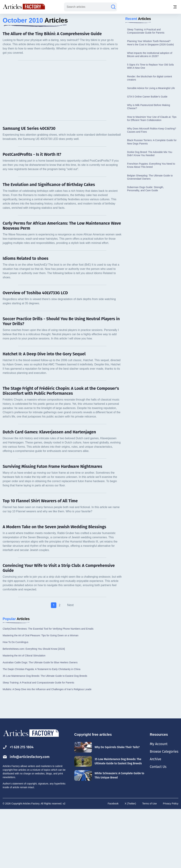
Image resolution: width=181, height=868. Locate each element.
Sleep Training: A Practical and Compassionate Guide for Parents (146, 89)
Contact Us (157, 825)
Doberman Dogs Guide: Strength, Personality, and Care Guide (145, 247)
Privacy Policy (171, 862)
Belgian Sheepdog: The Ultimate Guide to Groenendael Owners (150, 235)
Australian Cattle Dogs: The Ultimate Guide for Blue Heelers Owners (40, 721)
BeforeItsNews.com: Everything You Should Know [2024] (34, 707)
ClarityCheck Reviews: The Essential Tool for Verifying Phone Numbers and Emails (48, 687)
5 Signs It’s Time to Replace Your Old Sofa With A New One (150, 125)
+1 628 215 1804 (20, 805)
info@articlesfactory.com (25, 815)
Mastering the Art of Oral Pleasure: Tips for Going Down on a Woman (41, 694)
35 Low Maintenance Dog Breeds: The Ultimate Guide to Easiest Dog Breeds (45, 734)
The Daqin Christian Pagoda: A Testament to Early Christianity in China (41, 727)
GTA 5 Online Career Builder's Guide (147, 155)
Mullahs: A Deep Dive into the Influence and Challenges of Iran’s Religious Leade (47, 748)
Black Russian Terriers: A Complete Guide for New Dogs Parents (152, 200)
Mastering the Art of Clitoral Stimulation (24, 714)
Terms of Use (149, 862)
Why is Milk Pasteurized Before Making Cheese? (149, 165)
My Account (158, 802)
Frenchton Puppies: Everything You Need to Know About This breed (151, 224)
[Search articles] (113, 7)
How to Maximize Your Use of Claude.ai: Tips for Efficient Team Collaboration (152, 177)
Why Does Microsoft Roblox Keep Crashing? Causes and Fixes (152, 188)
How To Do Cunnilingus (15, 700)
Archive (154, 817)
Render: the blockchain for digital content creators (150, 136)
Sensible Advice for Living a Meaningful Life (151, 146)
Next (70, 663)
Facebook (113, 862)
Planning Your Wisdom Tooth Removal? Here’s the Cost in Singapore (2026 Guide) (150, 101)
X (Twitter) (130, 862)
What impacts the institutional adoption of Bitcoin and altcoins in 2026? (150, 113)
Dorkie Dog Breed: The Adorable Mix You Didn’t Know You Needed (150, 212)
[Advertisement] (90, 42)
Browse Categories (163, 810)
